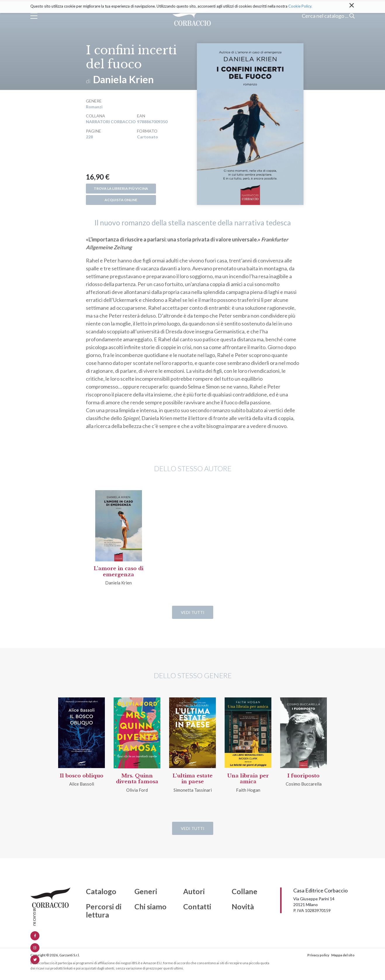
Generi (146, 892)
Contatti (197, 907)
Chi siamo (150, 907)
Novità (243, 907)
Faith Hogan (248, 790)
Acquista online (121, 200)
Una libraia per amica (248, 779)
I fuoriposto (304, 776)
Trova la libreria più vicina (121, 188)
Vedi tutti (193, 612)
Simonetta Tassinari (193, 790)
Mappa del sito (343, 955)
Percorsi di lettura (104, 911)
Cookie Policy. (300, 6)
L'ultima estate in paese (193, 779)
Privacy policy (318, 955)
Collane (244, 892)
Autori (194, 892)
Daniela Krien (123, 79)
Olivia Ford (137, 790)
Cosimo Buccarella (304, 784)
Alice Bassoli (82, 784)
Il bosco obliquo (82, 776)
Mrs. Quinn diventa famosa (137, 779)
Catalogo (101, 892)
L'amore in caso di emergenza (119, 571)
